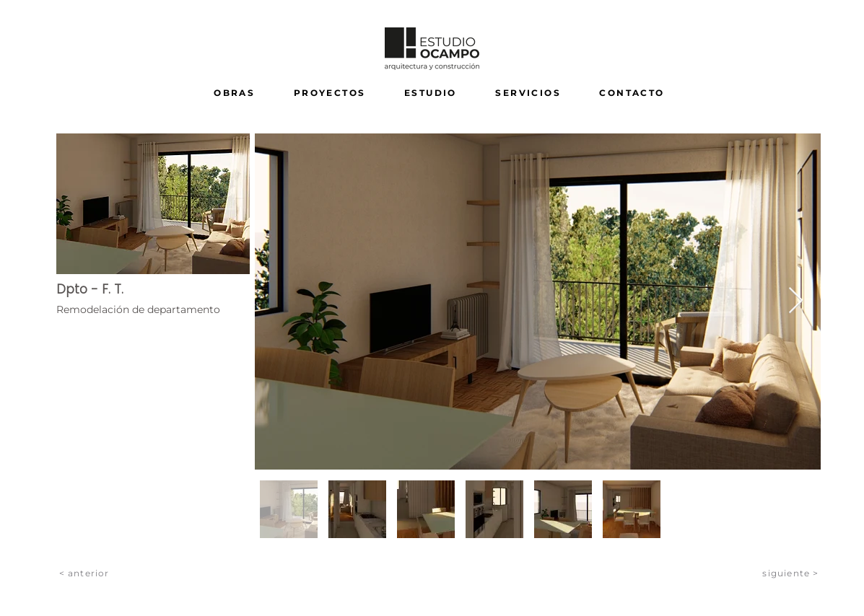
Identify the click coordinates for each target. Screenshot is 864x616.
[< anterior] (85, 573)
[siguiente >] (792, 573)
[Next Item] (796, 301)
